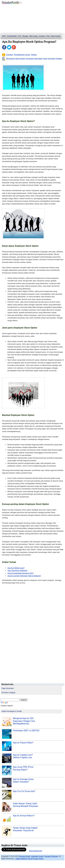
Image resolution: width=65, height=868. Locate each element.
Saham (34, 55)
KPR (4, 36)
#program (52, 59)
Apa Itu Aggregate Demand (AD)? (21, 573)
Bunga (25, 36)
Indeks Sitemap (21, 859)
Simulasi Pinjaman (51, 856)
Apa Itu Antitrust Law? (16, 568)
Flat (48, 36)
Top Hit (30, 859)
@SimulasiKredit (35, 851)
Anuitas (42, 36)
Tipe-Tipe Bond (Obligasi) (17, 570)
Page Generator (8, 688)
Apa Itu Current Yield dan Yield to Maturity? (24, 576)
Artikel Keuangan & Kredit (11, 711)
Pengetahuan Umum (22, 55)
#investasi (30, 59)
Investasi (9, 55)
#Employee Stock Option (16, 59)
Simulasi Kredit (25, 856)
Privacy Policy (38, 859)
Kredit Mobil (12, 36)
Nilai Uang (33, 36)
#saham (59, 59)
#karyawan (38, 59)
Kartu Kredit (55, 36)
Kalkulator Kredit (37, 856)
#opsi (45, 59)
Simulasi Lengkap (8, 692)
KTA (19, 36)
